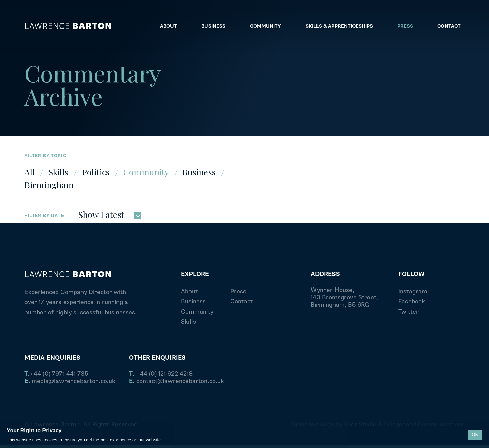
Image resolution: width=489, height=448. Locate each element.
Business (199, 172)
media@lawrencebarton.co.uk (70, 381)
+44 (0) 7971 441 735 (56, 374)
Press (238, 291)
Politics (96, 172)
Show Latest (110, 214)
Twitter (409, 312)
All (30, 172)
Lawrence (68, 26)
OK (475, 435)
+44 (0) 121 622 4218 (161, 374)
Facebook (412, 302)
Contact (241, 302)
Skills (58, 172)
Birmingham (49, 184)
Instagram (413, 291)
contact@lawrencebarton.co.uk (177, 381)
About (189, 291)
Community (146, 172)
